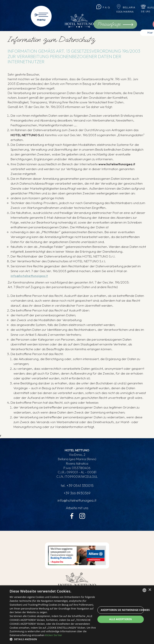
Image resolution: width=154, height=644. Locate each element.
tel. (77, 486)
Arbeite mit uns (77, 508)
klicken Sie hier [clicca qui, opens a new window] (54, 635)
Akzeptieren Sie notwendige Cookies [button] (122, 610)
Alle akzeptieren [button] (121, 619)
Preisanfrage (115, 24)
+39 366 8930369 (77, 493)
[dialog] (77, 615)
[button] (53, 639)
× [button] (150, 590)
